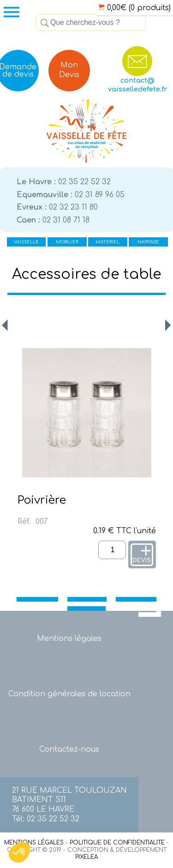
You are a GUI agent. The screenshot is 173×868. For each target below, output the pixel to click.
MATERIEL (107, 242)
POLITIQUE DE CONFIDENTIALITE (117, 843)
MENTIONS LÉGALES (34, 843)
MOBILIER (67, 242)
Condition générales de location (69, 694)
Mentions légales (69, 639)
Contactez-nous (69, 749)
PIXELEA (86, 857)
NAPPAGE (148, 242)
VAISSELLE (26, 242)
